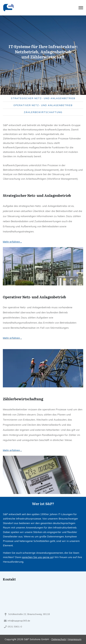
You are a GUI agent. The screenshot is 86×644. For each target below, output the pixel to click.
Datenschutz (59, 639)
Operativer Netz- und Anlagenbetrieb (43, 105)
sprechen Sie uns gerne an (38, 557)
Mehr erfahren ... (12, 338)
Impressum (75, 639)
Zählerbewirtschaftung (43, 112)
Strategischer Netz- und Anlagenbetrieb (43, 98)
